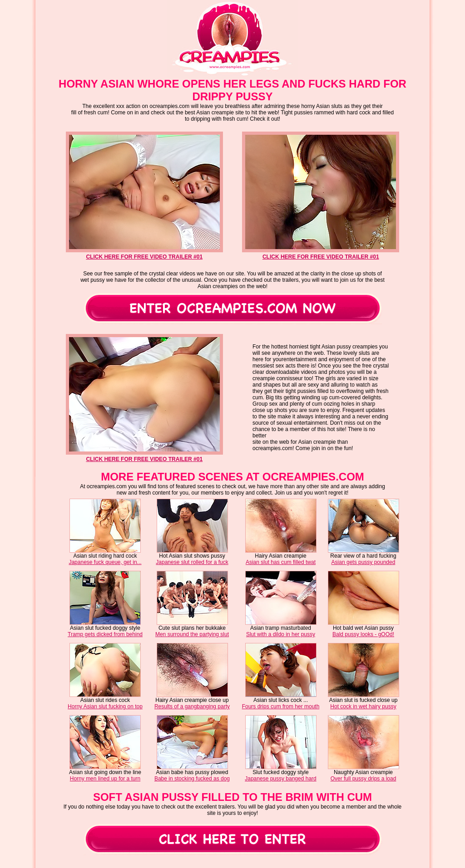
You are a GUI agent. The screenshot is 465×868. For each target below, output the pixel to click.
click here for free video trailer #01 (144, 257)
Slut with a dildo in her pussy (281, 634)
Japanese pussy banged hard (280, 779)
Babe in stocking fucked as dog (192, 779)
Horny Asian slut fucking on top (105, 706)
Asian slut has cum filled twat (281, 562)
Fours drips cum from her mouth (281, 706)
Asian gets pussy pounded (364, 562)
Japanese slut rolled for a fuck (192, 562)
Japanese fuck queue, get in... (105, 562)
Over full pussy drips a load (364, 779)
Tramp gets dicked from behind (105, 634)
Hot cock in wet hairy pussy (363, 706)
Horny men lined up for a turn (105, 779)
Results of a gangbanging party (192, 706)
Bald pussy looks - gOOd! (363, 634)
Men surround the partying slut (192, 634)
